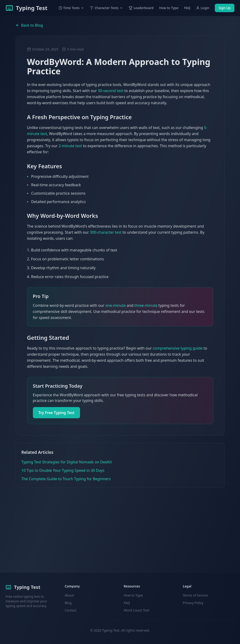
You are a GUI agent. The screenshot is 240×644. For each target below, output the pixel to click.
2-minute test (70, 146)
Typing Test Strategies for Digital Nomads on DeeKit (67, 462)
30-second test (111, 91)
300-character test (106, 232)
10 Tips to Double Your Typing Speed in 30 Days (63, 470)
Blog (68, 603)
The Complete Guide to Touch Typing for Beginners (66, 479)
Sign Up (225, 8)
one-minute (116, 305)
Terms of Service (195, 595)
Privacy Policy (193, 603)
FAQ (187, 8)
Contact (71, 610)
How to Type (169, 8)
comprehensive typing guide (178, 348)
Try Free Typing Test (57, 413)
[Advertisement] (120, 522)
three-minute (146, 305)
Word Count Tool (137, 610)
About (69, 595)
